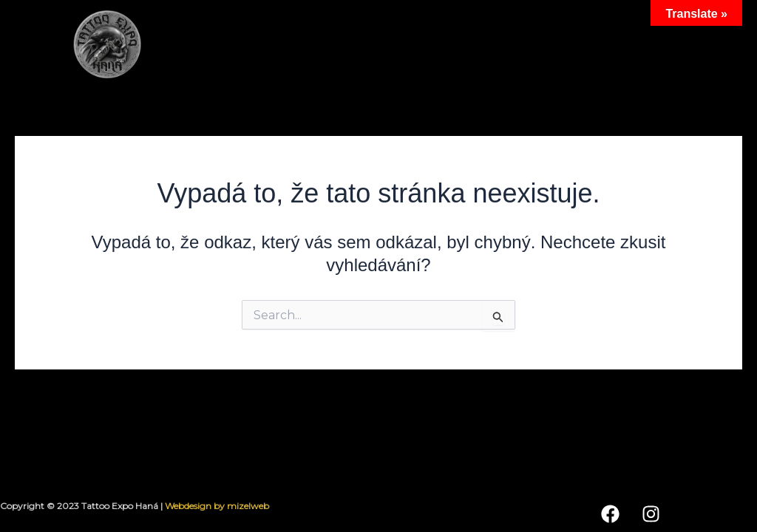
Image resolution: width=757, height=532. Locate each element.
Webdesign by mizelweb (217, 506)
